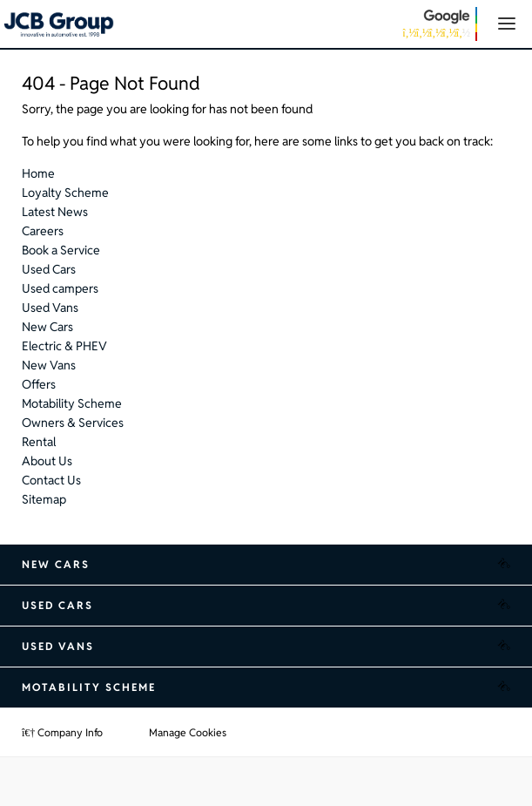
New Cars (47, 327)
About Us (47, 461)
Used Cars (49, 269)
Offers (39, 384)
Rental (39, 442)
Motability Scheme (72, 403)
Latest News (55, 212)
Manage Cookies (188, 732)
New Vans (49, 365)
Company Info (62, 732)
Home (38, 173)
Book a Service (61, 250)
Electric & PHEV (64, 346)
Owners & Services (73, 423)
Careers (43, 231)
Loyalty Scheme (65, 193)
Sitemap (44, 499)
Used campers (60, 288)
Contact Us (51, 480)
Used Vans (50, 308)
